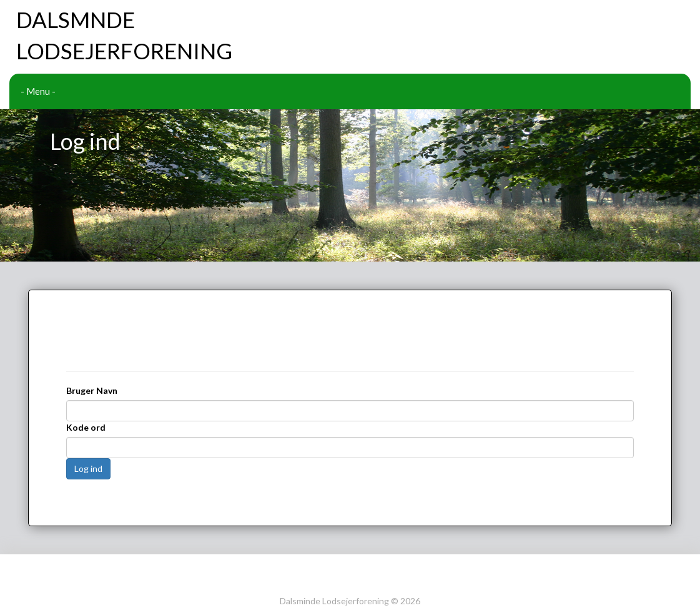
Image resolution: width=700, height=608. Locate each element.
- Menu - (38, 91)
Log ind (88, 429)
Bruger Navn (92, 351)
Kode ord (86, 387)
